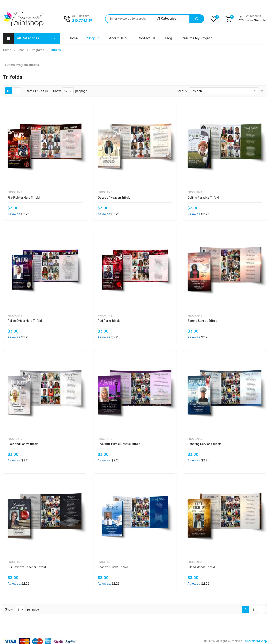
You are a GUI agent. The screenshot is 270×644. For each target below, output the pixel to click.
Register (261, 20)
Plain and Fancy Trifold (23, 444)
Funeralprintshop (255, 641)
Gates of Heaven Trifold (114, 198)
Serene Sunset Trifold (202, 321)
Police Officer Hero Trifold (25, 321)
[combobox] (147, 19)
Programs (37, 50)
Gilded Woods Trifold (201, 567)
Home (7, 50)
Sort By (182, 91)
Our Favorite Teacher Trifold (27, 567)
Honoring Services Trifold (205, 444)
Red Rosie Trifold (109, 321)
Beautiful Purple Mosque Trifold (119, 444)
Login (249, 20)
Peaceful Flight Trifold (113, 567)
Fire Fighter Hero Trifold (24, 198)
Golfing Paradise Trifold (203, 198)
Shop (21, 50)
